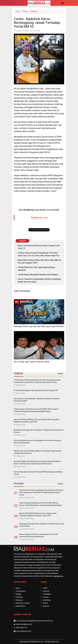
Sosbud (46, 597)
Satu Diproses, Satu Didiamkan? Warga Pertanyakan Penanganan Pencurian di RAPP (37, 400)
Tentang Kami (21, 591)
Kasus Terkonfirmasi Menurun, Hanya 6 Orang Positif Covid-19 (39, 247)
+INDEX (60, 374)
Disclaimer (19, 600)
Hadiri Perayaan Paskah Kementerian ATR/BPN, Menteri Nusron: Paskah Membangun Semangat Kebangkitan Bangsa (36, 410)
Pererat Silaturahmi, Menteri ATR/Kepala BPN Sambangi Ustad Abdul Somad (38, 473)
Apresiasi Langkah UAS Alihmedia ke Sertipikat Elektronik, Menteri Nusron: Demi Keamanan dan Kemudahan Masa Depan (37, 463)
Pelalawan (34, 11)
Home (18, 11)
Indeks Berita (20, 606)
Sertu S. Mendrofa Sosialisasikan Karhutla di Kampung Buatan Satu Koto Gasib (39, 280)
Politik (45, 588)
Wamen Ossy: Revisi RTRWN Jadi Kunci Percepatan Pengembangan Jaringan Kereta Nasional (38, 452)
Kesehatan (47, 600)
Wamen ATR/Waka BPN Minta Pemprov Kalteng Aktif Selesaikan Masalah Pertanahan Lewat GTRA (36, 421)
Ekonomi (46, 591)
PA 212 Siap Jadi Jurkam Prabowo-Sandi (32, 362)
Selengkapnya (58, 576)
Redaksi (18, 594)
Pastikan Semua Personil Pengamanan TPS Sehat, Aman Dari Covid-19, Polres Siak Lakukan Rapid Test (39, 254)
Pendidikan (47, 594)
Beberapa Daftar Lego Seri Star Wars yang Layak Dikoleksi (39, 326)
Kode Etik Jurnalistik (23, 603)
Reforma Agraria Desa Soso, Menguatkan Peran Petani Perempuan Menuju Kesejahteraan (38, 442)
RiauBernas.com (39, 218)
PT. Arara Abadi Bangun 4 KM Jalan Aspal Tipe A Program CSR (36, 390)
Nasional (46, 606)
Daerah (25, 11)
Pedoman (19, 597)
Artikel (45, 603)
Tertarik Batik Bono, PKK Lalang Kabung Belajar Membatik (36, 269)
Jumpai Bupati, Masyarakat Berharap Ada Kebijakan (38, 275)
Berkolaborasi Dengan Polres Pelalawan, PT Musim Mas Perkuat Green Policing (39, 431)
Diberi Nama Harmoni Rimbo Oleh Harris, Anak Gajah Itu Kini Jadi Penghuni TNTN (39, 262)
